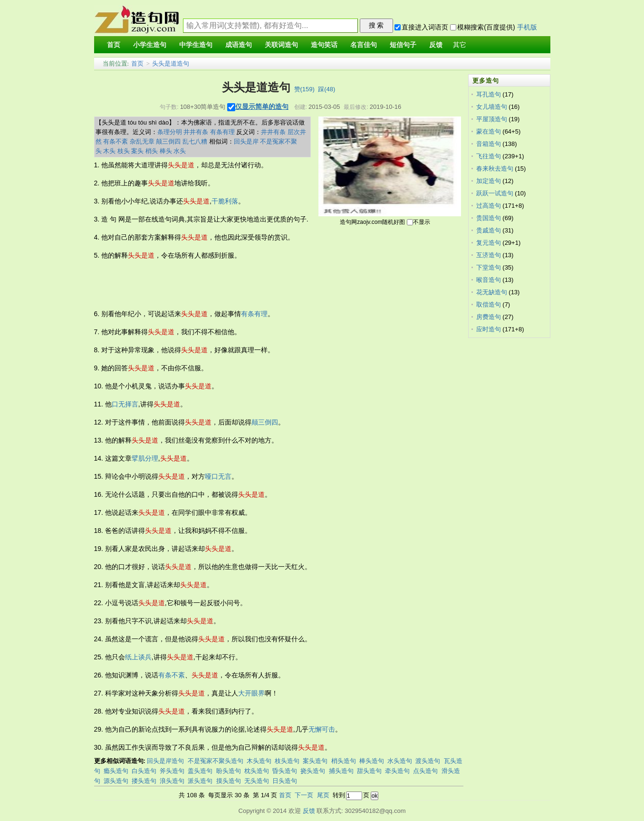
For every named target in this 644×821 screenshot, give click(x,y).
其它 (460, 45)
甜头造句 (369, 771)
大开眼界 (251, 693)
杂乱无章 (142, 141)
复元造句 (489, 243)
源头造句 (116, 781)
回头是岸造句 (165, 761)
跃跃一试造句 (495, 193)
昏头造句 (285, 771)
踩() (327, 89)
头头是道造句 (171, 63)
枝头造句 (287, 761)
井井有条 (196, 132)
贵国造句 (489, 218)
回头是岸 (246, 141)
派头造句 (200, 781)
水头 (180, 151)
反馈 (309, 811)
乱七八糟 (195, 141)
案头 (137, 151)
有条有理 (222, 132)
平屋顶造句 (492, 119)
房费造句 (489, 317)
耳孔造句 (489, 94)
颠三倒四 (168, 141)
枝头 (124, 151)
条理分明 (170, 132)
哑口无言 (218, 476)
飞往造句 (489, 156)
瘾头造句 (116, 771)
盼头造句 (229, 771)
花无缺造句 (492, 292)
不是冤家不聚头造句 (216, 761)
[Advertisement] (267, 285)
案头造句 (315, 761)
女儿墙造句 (492, 107)
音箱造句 (489, 144)
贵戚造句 (489, 230)
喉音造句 (489, 280)
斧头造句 (172, 771)
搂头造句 (144, 781)
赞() (304, 89)
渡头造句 (428, 761)
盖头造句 (200, 771)
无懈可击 (322, 729)
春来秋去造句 (495, 169)
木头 (109, 151)
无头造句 (257, 781)
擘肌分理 (145, 458)
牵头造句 (397, 771)
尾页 (323, 795)
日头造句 (285, 781)
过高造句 (489, 206)
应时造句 (489, 329)
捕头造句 (341, 771)
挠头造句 (313, 771)
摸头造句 (229, 781)
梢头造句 (344, 761)
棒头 (166, 151)
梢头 (152, 151)
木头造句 (259, 761)
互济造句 (489, 255)
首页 (137, 63)
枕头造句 (257, 771)
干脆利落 (225, 201)
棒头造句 (372, 761)
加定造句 (489, 181)
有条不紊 (115, 141)
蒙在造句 (489, 131)
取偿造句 (489, 304)
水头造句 (400, 761)
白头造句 (144, 771)
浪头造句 (172, 781)
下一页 (304, 795)
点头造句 (425, 771)
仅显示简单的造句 (262, 106)
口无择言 (125, 404)
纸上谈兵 (138, 657)
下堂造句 (489, 267)
